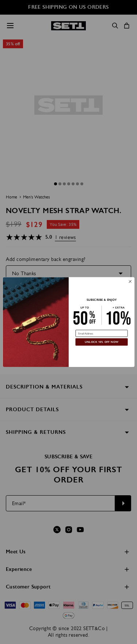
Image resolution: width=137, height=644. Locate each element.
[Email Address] (101, 333)
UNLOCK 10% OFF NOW (101, 342)
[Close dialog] (130, 281)
